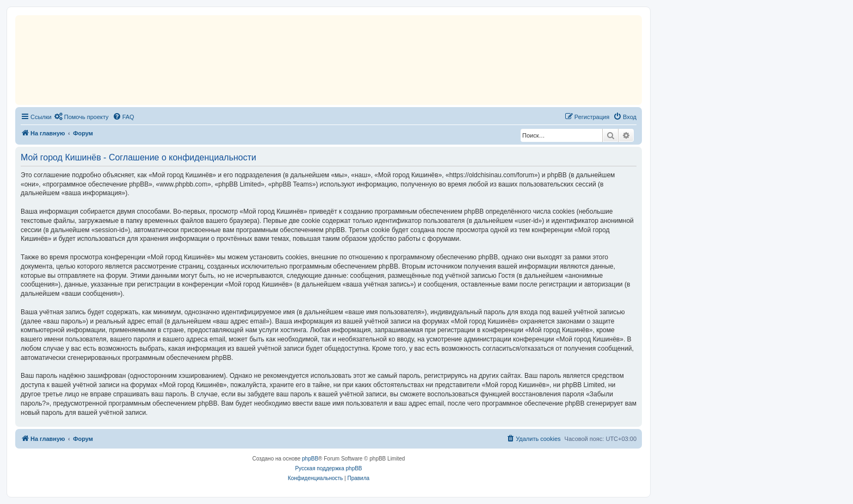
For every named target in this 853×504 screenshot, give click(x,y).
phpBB (310, 459)
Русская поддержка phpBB (328, 468)
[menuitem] (82, 117)
